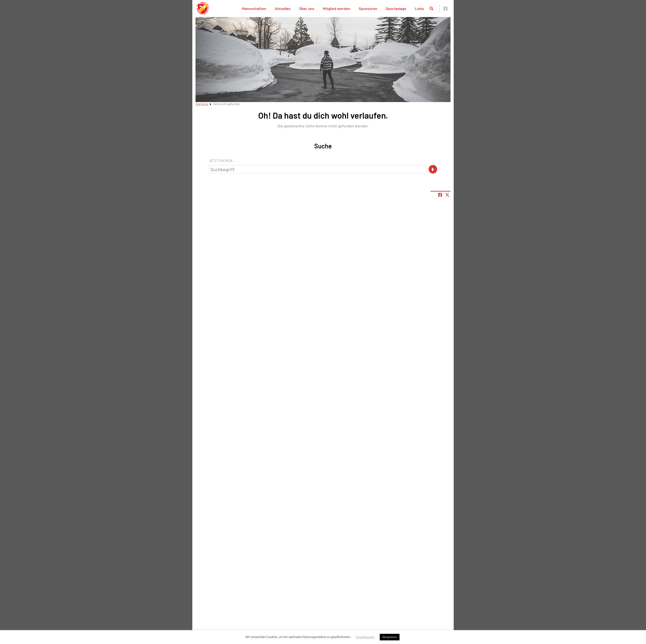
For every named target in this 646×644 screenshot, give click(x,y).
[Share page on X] (447, 195)
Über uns (307, 9)
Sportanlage (396, 9)
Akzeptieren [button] (390, 637)
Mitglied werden (336, 9)
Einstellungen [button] (365, 637)
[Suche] (433, 169)
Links (419, 9)
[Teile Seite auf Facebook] (440, 195)
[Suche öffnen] (431, 9)
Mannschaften (254, 9)
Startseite (202, 104)
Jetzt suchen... (222, 160)
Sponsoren (368, 9)
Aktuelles (283, 9)
